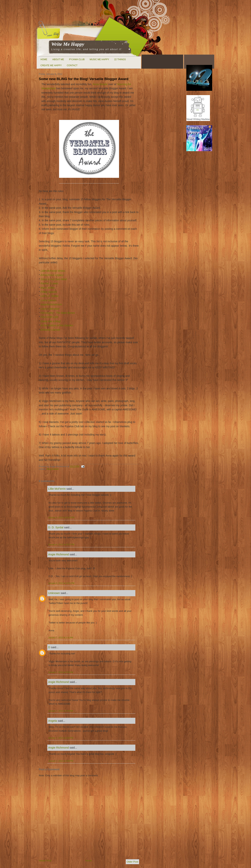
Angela (53, 721)
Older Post (132, 862)
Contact (72, 65)
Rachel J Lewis (49, 283)
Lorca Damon (48, 300)
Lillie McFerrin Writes (53, 271)
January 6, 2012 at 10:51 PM (61, 583)
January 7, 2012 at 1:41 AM (61, 637)
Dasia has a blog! (51, 321)
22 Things (120, 59)
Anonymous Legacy (52, 275)
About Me (58, 59)
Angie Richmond (58, 554)
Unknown (54, 593)
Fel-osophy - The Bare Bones (58, 313)
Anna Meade (100, 84)
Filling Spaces (49, 292)
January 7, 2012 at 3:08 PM (61, 761)
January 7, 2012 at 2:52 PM (61, 738)
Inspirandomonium (51, 304)
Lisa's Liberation (50, 309)
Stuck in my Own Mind (54, 279)
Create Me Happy (51, 65)
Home (44, 59)
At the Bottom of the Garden (57, 325)
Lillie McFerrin (57, 489)
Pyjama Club (77, 59)
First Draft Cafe (49, 317)
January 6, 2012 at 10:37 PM (61, 544)
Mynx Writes (48, 288)
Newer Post (45, 861)
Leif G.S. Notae (49, 296)
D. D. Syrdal (56, 527)
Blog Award (53, 469)
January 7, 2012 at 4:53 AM (61, 672)
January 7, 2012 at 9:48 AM (61, 711)
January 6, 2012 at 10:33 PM (61, 517)
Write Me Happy (68, 44)
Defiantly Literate (50, 330)
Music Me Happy (99, 59)
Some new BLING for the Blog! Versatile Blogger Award (84, 79)
